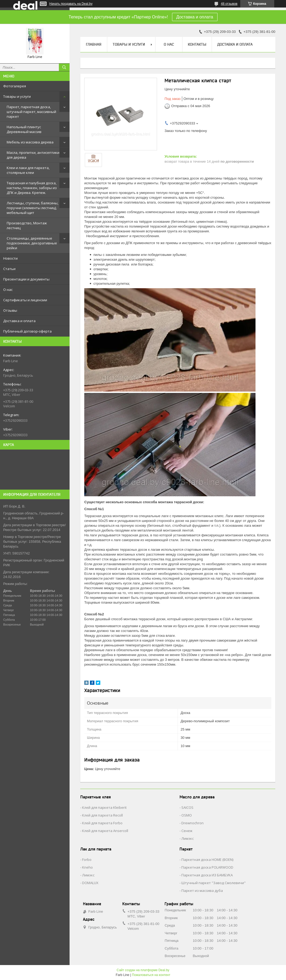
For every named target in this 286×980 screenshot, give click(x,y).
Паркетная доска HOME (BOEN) (207, 860)
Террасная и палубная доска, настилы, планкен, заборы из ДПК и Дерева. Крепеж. (32, 188)
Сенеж (187, 831)
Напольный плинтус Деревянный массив (24, 129)
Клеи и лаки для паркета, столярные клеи (28, 170)
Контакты (197, 44)
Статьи (9, 269)
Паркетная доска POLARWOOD (207, 867)
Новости (10, 258)
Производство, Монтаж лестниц (27, 225)
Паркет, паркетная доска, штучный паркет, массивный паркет (31, 112)
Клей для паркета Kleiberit (104, 807)
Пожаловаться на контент (151, 975)
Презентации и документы (26, 279)
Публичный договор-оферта (27, 331)
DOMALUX (90, 883)
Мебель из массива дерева (30, 142)
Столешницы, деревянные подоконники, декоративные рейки (32, 243)
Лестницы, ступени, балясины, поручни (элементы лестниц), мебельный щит (33, 208)
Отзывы (10, 310)
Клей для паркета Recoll (102, 815)
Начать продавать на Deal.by (71, 4)
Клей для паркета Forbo (102, 823)
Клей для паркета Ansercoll (105, 831)
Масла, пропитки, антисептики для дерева (33, 155)
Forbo (87, 860)
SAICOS (187, 807)
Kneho (87, 867)
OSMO (187, 815)
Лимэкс (188, 838)
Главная (94, 44)
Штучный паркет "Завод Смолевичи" (213, 883)
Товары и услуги (17, 96)
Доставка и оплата (195, 17)
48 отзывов (229, 4)
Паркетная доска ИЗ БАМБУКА (207, 875)
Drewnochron (192, 823)
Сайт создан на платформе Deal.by (143, 970)
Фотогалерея (15, 86)
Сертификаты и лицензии (25, 300)
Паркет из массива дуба (202, 891)
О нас (8, 290)
